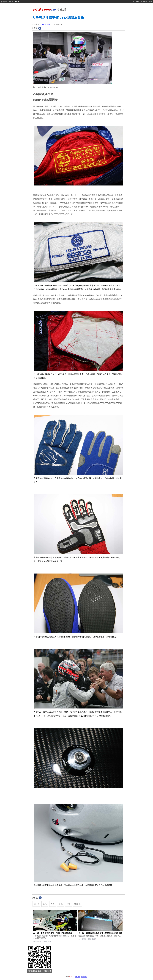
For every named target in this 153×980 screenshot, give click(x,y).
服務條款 (77, 977)
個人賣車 (136, 2)
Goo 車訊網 (46, 24)
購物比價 (4, 2)
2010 (36, 904)
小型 (68, 904)
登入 (151, 2)
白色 (61, 904)
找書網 (11, 2)
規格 (45, 904)
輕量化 (77, 904)
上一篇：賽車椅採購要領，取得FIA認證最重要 (53, 933)
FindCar (71, 977)
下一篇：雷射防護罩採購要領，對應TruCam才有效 (100, 933)
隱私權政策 (84, 977)
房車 (53, 904)
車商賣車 (144, 2)
